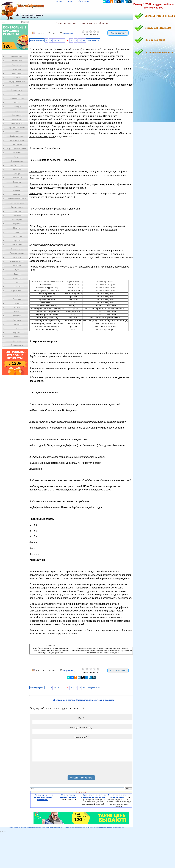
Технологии (17, 299)
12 (59, 41)
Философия (17, 320)
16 (76, 41)
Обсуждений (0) (69, 33)
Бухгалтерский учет (17, 98)
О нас (70, 1)
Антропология (17, 65)
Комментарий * (81, 737)
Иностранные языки (17, 140)
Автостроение (17, 61)
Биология (17, 86)
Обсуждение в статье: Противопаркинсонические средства (83, 700)
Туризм (17, 303)
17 (80, 41)
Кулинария (17, 169)
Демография (17, 119)
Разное (17, 274)
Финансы (17, 324)
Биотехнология (17, 90)
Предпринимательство (17, 82)
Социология (17, 278)
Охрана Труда (17, 236)
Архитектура (17, 73)
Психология (17, 266)
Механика (17, 228)
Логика (17, 186)
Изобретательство (17, 136)
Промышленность (17, 261)
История (17, 157)
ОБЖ (17, 232)
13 (63, 41)
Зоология (17, 132)
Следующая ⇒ (93, 40)
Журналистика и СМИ (17, 128)
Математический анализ (17, 199)
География (17, 107)
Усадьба (17, 307)
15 (71, 41)
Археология (17, 69)
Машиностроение (17, 207)
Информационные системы (17, 149)
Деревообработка (17, 123)
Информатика (17, 144)
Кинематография (17, 161)
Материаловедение (17, 203)
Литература (17, 182)
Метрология (17, 224)
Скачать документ (118, 33)
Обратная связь (83, 1)
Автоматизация (17, 57)
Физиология (17, 316)
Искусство (17, 153)
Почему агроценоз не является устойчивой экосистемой (43, 797)
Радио (17, 270)
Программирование (17, 253)
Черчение (17, 333)
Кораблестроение (17, 165)
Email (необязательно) (81, 728)
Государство (17, 115)
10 (51, 41)
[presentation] (52, 769)
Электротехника (17, 345)
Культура (17, 174)
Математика (17, 195)
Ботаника (17, 94)
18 (84, 41)
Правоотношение (17, 249)
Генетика (17, 103)
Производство (17, 257)
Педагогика (17, 241)
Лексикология (17, 178)
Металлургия (17, 220)
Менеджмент (17, 215)
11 (55, 41)
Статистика (17, 287)
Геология (17, 111)
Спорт (17, 282)
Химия (17, 328)
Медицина (17, 211)
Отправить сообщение (81, 778)
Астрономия (17, 77)
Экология (17, 337)
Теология (17, 295)
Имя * (81, 718)
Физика (17, 312)
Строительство (17, 291)
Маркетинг (17, 190)
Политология (17, 245)
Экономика (17, 341)
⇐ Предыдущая (37, 40)
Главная (59, 1)
